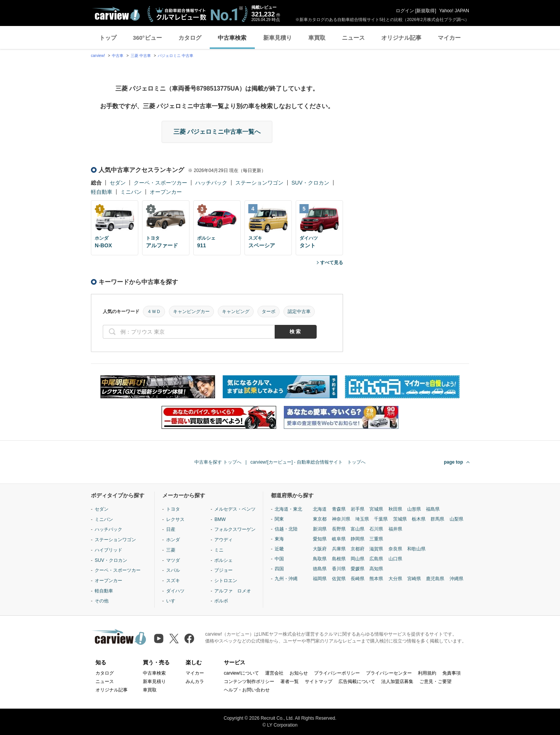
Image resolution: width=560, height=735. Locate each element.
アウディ (223, 540)
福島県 (433, 509)
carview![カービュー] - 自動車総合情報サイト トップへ (308, 462)
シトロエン (226, 581)
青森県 (339, 509)
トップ (108, 38)
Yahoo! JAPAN (454, 11)
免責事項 (452, 673)
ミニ (219, 550)
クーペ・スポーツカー (160, 183)
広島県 (376, 559)
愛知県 (320, 539)
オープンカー (166, 192)
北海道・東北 (288, 509)
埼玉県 (362, 519)
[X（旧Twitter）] (174, 638)
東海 (279, 539)
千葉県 (381, 519)
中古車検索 (232, 38)
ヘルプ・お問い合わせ (247, 690)
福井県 (395, 529)
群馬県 (437, 519)
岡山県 (358, 559)
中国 (279, 559)
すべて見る (332, 263)
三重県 (376, 539)
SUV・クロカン (310, 183)
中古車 (118, 56)
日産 (171, 529)
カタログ (190, 38)
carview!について (241, 673)
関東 (279, 519)
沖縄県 (456, 579)
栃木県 (419, 519)
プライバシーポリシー (337, 673)
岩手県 (358, 509)
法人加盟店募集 (397, 681)
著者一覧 (290, 681)
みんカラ (195, 681)
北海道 (320, 509)
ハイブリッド (108, 550)
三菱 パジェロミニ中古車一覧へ (217, 132)
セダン (118, 183)
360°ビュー (147, 38)
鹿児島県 (435, 579)
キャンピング (236, 312)
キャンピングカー (191, 312)
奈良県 (395, 549)
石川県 (376, 529)
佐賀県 (339, 579)
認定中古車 (299, 312)
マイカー (449, 38)
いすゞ (173, 601)
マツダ (173, 560)
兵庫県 (339, 549)
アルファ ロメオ (233, 591)
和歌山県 (416, 549)
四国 (279, 569)
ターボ (269, 312)
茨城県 (400, 519)
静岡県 (358, 539)
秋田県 (395, 509)
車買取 (317, 38)
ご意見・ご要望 (435, 681)
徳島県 (320, 569)
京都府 (358, 549)
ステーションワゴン (259, 183)
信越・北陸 (286, 529)
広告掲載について (357, 681)
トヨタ (173, 509)
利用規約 (427, 673)
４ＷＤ (154, 312)
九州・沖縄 (286, 579)
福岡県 (320, 579)
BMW (220, 519)
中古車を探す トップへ (218, 462)
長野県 (339, 529)
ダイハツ (175, 591)
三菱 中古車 (141, 56)
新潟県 (320, 529)
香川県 (339, 569)
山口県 (395, 559)
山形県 (414, 509)
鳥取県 (320, 559)
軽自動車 (102, 192)
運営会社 (274, 673)
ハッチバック (211, 183)
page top (453, 462)
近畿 (279, 549)
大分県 (395, 579)
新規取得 (426, 11)
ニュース (353, 38)
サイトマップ (319, 681)
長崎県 (358, 579)
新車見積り (278, 38)
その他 (102, 601)
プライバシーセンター (389, 673)
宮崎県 (414, 579)
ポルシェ (223, 560)
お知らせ (299, 673)
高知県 (376, 569)
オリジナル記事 (401, 38)
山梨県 (456, 519)
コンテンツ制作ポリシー (249, 681)
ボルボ (221, 601)
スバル (173, 570)
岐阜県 (339, 539)
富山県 (358, 529)
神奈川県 (341, 519)
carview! (98, 56)
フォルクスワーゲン (235, 529)
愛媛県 (358, 569)
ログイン (405, 11)
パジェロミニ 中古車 (176, 56)
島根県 (339, 559)
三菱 (171, 550)
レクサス (175, 519)
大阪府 (320, 549)
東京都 (320, 519)
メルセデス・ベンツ (235, 509)
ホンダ (173, 540)
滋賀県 (376, 549)
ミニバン (131, 192)
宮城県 (376, 509)
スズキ (173, 581)
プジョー (223, 570)
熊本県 (376, 579)
